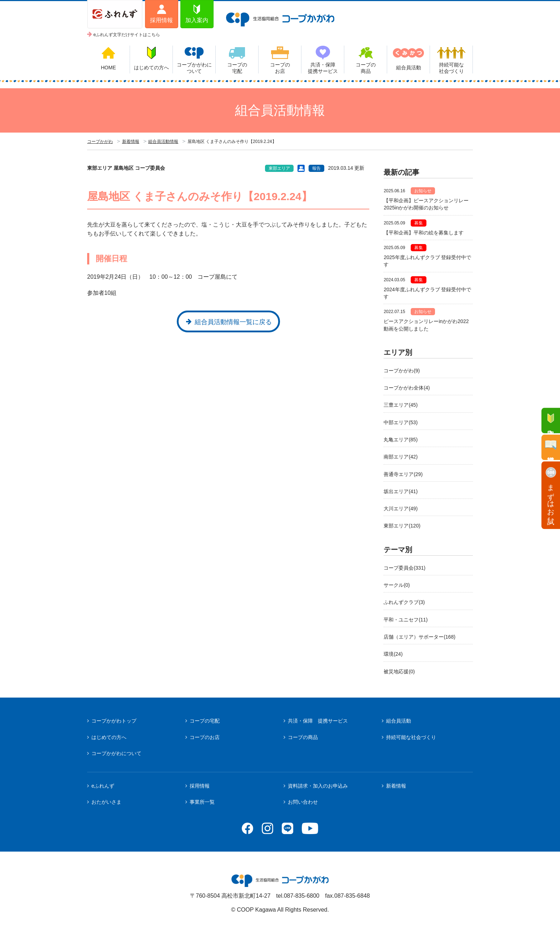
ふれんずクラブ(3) (404, 602)
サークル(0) (397, 585)
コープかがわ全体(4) (407, 388)
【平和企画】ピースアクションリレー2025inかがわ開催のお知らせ (426, 204)
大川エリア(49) (401, 509)
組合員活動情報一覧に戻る (233, 322)
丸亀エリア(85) (401, 440)
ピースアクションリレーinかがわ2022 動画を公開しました (428, 325)
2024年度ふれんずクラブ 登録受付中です (427, 293)
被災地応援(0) (399, 671)
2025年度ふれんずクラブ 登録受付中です (427, 261)
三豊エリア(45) (401, 405)
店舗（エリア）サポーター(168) (419, 637)
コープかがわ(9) (402, 371)
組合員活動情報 (163, 142)
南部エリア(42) (401, 457)
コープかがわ (100, 142)
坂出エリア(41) (401, 491)
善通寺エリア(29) (403, 474)
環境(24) (393, 654)
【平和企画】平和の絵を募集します (424, 233)
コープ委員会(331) (404, 568)
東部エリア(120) (402, 526)
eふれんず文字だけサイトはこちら (127, 35)
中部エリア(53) (401, 422)
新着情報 (131, 142)
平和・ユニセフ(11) (406, 620)
